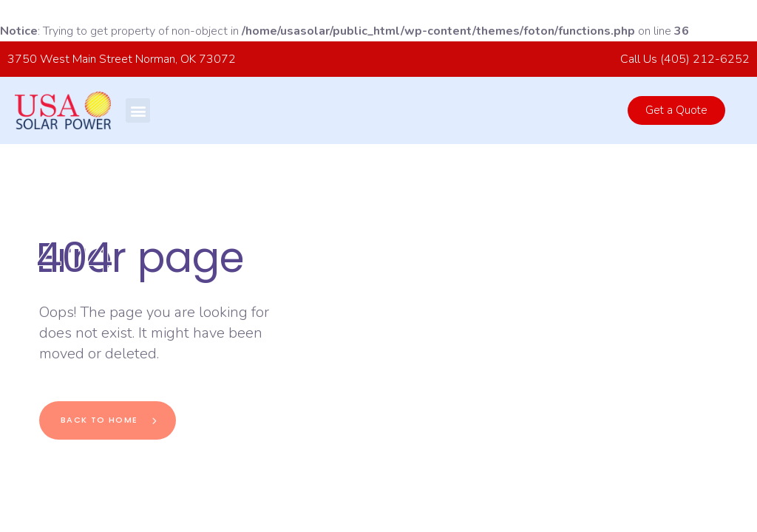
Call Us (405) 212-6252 (685, 59)
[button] (138, 110)
